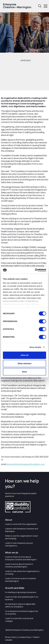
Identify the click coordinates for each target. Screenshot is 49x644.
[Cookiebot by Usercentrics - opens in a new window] (35, 270)
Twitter (36, 637)
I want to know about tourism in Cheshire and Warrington (19, 565)
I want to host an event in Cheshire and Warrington (21, 580)
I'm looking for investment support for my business (22, 612)
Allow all (25, 355)
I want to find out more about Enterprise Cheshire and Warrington (21, 558)
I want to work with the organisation (21, 524)
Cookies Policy (25, 637)
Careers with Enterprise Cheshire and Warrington (22, 530)
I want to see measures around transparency (19, 544)
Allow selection (24, 363)
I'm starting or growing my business (21, 592)
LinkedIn (9, 640)
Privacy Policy (11, 637)
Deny (25, 372)
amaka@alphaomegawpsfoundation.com (26, 464)
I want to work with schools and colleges (19, 620)
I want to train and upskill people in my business (22, 598)
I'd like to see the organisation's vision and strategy (22, 537)
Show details (35, 347)
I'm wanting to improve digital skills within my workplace (20, 605)
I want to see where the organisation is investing (22, 573)
